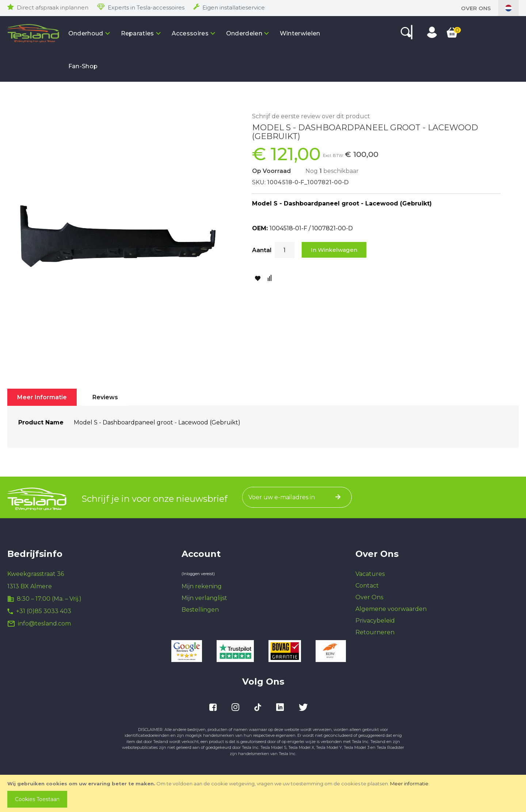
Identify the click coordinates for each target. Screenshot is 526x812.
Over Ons (476, 8)
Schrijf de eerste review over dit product (311, 116)
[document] (264, 793)
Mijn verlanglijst (204, 598)
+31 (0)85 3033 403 (44, 611)
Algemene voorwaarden (391, 609)
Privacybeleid (375, 621)
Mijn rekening (202, 586)
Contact (367, 586)
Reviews (105, 397)
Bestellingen (200, 610)
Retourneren (375, 632)
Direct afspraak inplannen (53, 7)
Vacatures (370, 574)
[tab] (42, 397)
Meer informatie (409, 784)
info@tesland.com (44, 624)
